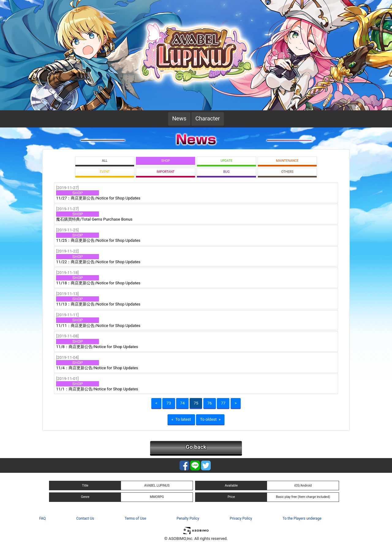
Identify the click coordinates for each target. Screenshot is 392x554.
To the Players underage (302, 518)
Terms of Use (135, 518)
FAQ (42, 518)
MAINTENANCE (287, 161)
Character (208, 119)
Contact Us (85, 518)
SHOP (166, 161)
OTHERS (287, 172)
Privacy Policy (241, 518)
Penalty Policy (188, 518)
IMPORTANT (166, 172)
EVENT (105, 172)
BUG (226, 172)
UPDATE (226, 161)
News (179, 119)
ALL (105, 161)
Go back (196, 447)
